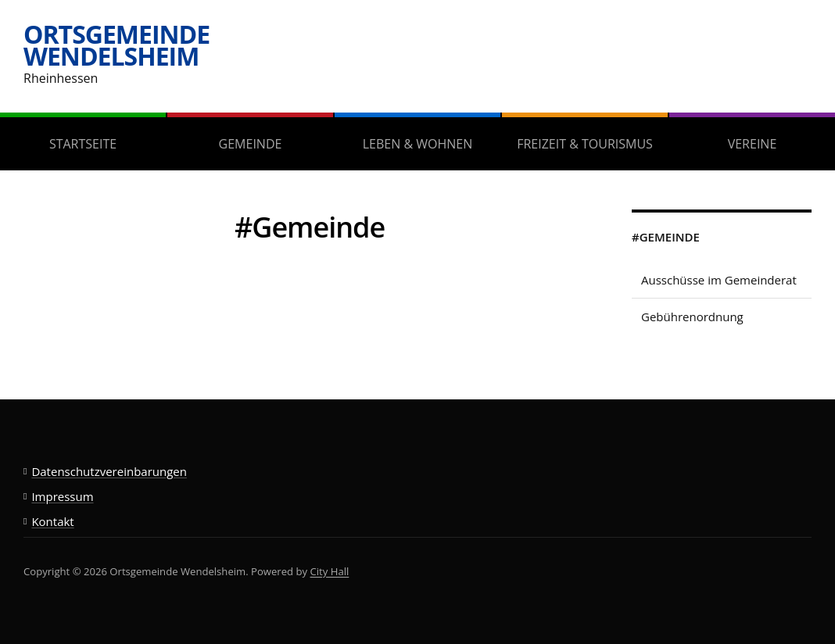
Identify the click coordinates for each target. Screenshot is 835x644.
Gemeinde (251, 144)
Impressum (62, 496)
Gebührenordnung (692, 317)
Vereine (753, 144)
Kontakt (52, 521)
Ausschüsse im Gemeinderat (719, 280)
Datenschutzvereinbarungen (109, 471)
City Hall (330, 571)
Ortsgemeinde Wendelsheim (116, 45)
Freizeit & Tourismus (585, 144)
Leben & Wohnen (417, 144)
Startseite (83, 144)
